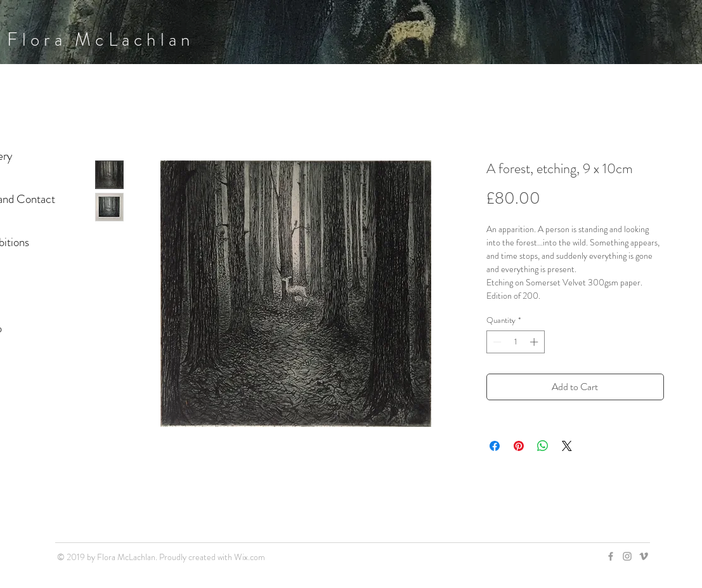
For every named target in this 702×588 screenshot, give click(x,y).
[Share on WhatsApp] (543, 446)
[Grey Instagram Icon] (627, 556)
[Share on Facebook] (495, 446)
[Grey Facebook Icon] (611, 556)
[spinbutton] (515, 342)
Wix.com (250, 557)
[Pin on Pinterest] (519, 446)
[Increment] (535, 342)
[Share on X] (567, 446)
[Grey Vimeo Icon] (644, 556)
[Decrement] (496, 342)
